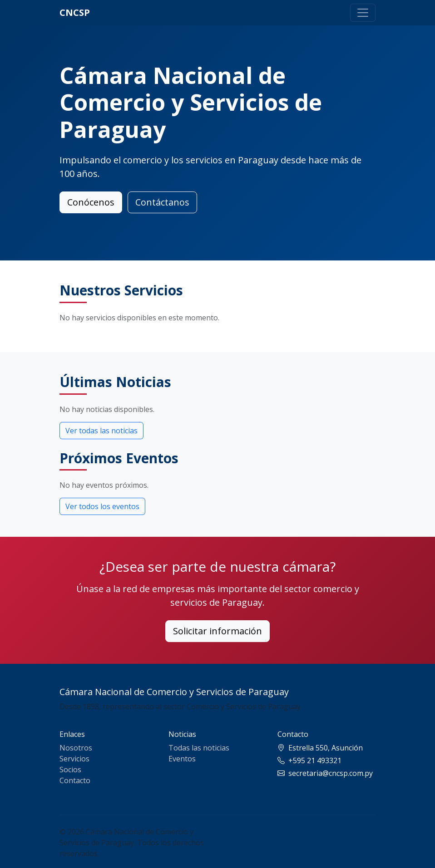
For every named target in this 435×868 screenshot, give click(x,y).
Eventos (182, 759)
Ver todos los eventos (102, 506)
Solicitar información (217, 631)
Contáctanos (162, 202)
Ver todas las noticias (101, 431)
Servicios (74, 759)
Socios (70, 770)
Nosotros (76, 748)
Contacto (75, 780)
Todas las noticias (199, 748)
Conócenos (91, 202)
